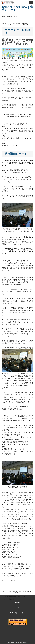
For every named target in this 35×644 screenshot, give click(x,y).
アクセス (18, 608)
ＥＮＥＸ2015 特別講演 (20, 24)
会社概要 (18, 603)
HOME (4, 24)
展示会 (9, 24)
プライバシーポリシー (18, 613)
